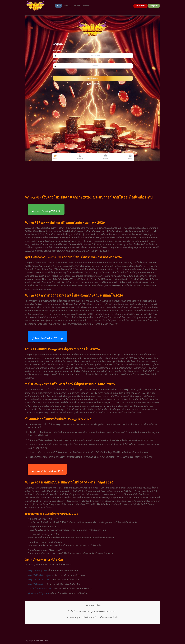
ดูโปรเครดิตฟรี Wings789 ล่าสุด (47, 338)
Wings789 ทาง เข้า (36, 584)
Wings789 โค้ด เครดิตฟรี (39, 580)
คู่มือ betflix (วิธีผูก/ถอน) (39, 593)
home (59, 6)
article (67, 6)
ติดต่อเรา (86, 6)
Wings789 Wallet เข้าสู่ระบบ (40, 575)
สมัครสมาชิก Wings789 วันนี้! (46, 211)
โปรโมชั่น (77, 6)
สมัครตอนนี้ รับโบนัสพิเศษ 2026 (47, 471)
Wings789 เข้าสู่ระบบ (37, 571)
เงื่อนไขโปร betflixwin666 (39, 589)
